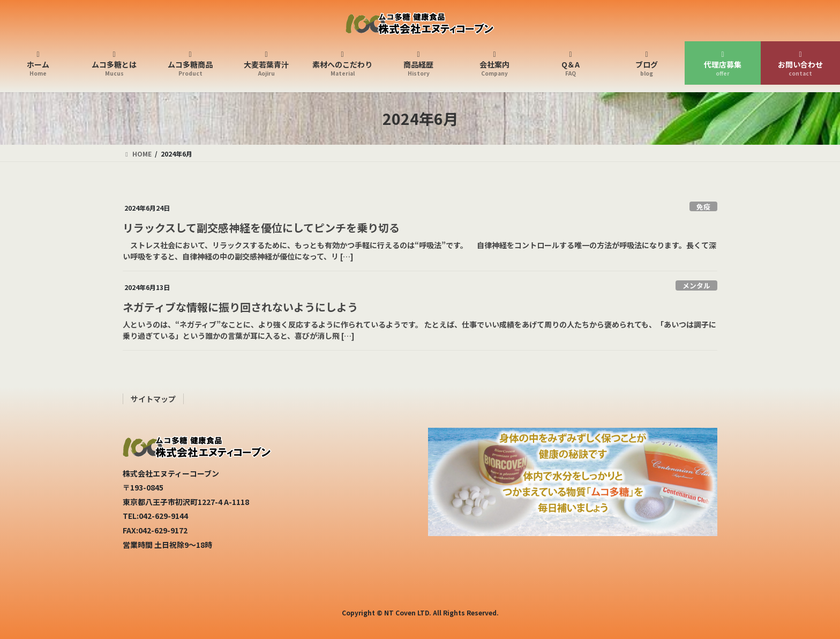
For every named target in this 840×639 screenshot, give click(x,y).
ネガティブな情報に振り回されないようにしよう (240, 307)
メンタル (696, 285)
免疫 (703, 207)
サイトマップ (153, 399)
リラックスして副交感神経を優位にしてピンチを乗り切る (261, 228)
